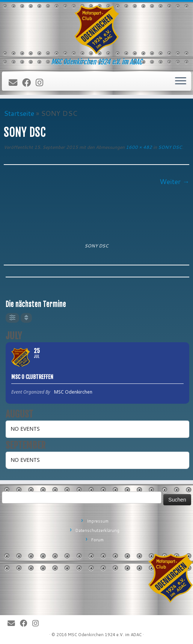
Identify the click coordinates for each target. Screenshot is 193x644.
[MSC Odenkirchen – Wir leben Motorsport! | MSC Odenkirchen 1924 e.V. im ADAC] (96, 30)
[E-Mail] (15, 83)
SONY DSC (170, 147)
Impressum (98, 521)
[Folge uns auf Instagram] (42, 83)
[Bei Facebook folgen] (29, 83)
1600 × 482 (138, 147)
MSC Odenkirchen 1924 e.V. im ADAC (105, 635)
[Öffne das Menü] (181, 81)
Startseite (19, 113)
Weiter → (174, 181)
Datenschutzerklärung (97, 530)
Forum (97, 540)
